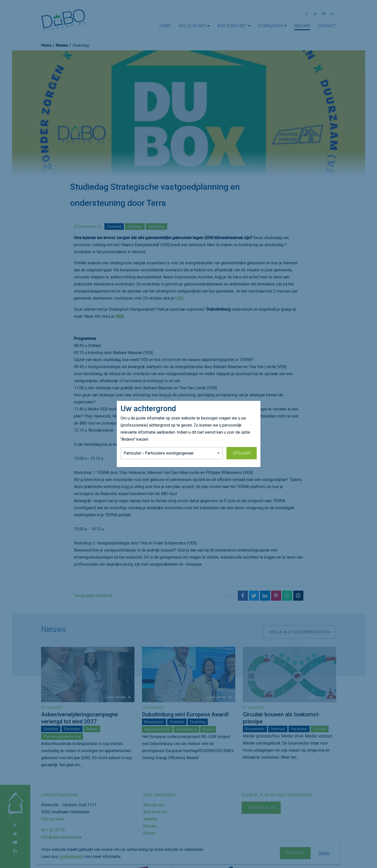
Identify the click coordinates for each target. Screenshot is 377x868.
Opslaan (242, 453)
